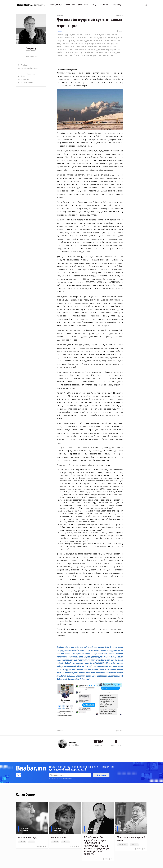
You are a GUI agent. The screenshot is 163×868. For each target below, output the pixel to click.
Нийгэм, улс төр (55, 5)
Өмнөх (60, 15)
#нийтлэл (65, 842)
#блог (31, 842)
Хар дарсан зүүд (27, 837)
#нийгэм (22, 842)
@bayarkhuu (31, 51)
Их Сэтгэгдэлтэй (25, 83)
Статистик (104, 5)
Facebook (23, 65)
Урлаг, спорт (83, 5)
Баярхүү (61, 31)
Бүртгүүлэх (101, 775)
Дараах (119, 15)
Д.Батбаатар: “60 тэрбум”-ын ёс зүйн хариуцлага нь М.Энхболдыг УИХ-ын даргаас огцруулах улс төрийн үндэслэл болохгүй (97, 846)
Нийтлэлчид (116, 5)
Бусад (94, 5)
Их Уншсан (23, 79)
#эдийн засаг (123, 845)
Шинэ (21, 76)
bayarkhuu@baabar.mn (28, 68)
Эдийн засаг (70, 5)
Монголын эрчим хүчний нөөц (131, 839)
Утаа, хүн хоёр (59, 837)
